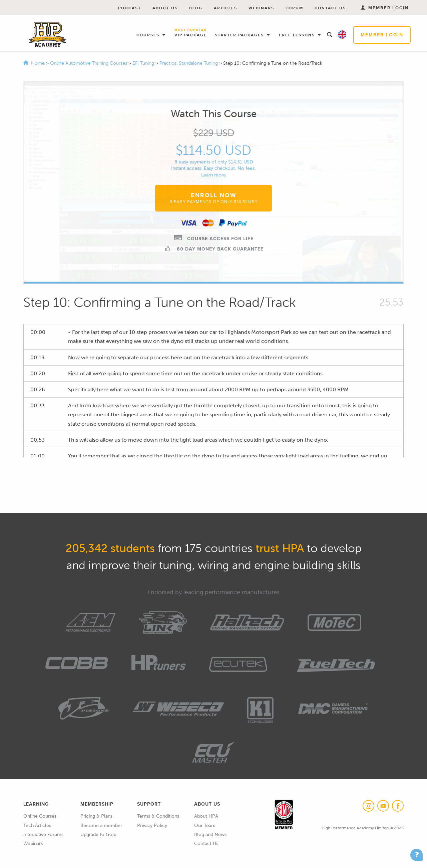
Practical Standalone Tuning (189, 63)
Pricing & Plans (96, 816)
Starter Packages (240, 35)
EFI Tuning (144, 63)
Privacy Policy (152, 825)
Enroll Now (214, 198)
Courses (149, 35)
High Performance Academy (48, 35)
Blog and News (210, 834)
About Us (165, 8)
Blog (196, 8)
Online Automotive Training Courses (89, 63)
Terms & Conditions (158, 816)
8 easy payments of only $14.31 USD (214, 162)
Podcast (130, 8)
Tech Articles (37, 825)
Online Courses (40, 816)
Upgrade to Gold (98, 834)
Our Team (205, 825)
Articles (226, 8)
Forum (294, 8)
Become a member (101, 825)
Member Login (382, 35)
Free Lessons (298, 35)
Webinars (261, 8)
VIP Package (191, 33)
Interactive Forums (43, 834)
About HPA (206, 816)
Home (38, 63)
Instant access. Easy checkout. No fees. (213, 168)
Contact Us (330, 8)
